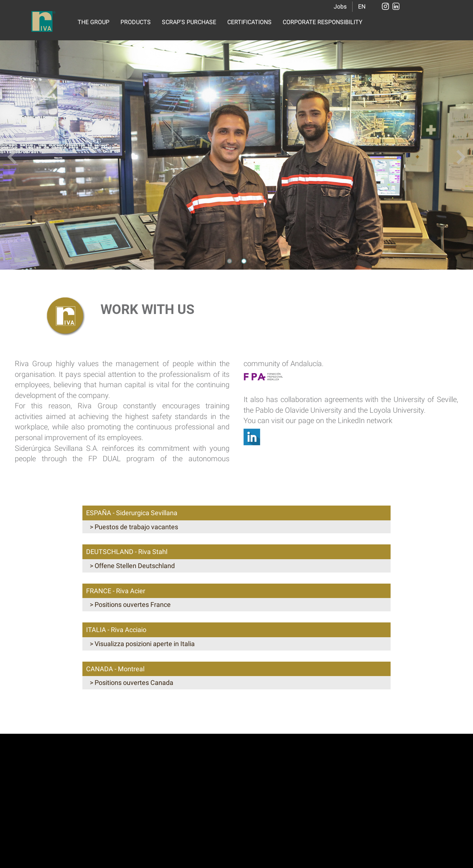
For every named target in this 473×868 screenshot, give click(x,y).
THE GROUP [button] (93, 22)
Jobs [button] (340, 6)
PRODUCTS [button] (136, 22)
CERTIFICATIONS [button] (249, 22)
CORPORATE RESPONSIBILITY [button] (323, 22)
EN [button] (362, 6)
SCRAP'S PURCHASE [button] (189, 22)
